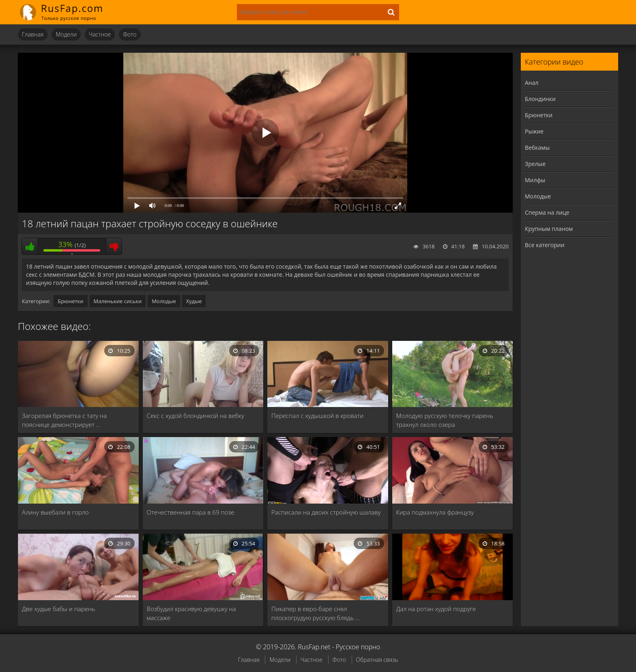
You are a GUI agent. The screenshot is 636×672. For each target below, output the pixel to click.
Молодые (164, 301)
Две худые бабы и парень (59, 609)
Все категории (545, 245)
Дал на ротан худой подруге (436, 609)
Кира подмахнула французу (435, 512)
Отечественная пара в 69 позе (191, 512)
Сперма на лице (547, 212)
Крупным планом (549, 229)
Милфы (535, 180)
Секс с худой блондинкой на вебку (196, 416)
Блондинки (540, 99)
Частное (100, 34)
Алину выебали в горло (55, 512)
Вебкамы (537, 148)
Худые (194, 301)
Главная (33, 34)
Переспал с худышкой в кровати (317, 416)
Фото (130, 34)
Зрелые (535, 164)
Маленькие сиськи (118, 301)
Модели (66, 34)
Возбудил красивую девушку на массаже (191, 613)
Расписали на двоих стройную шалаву (326, 512)
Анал (532, 83)
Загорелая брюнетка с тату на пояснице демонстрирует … (64, 420)
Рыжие (534, 131)
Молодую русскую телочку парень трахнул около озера (445, 420)
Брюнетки (70, 301)
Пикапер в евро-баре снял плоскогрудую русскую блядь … (316, 613)
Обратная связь (377, 660)
